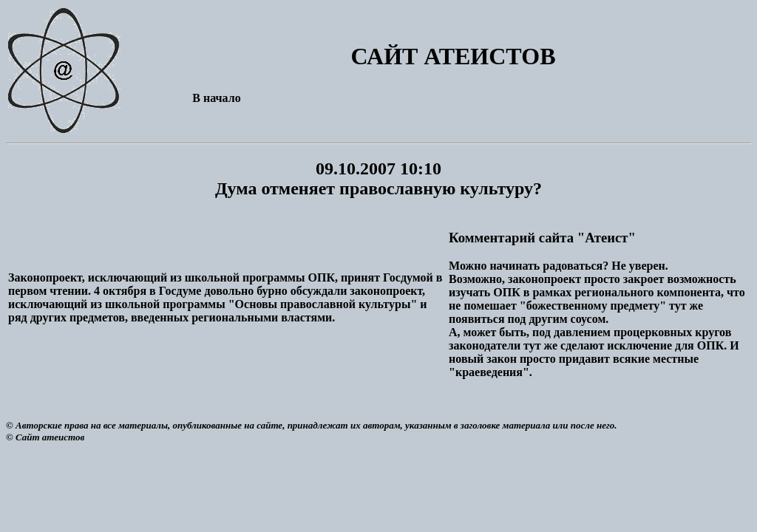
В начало (216, 98)
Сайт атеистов (50, 437)
